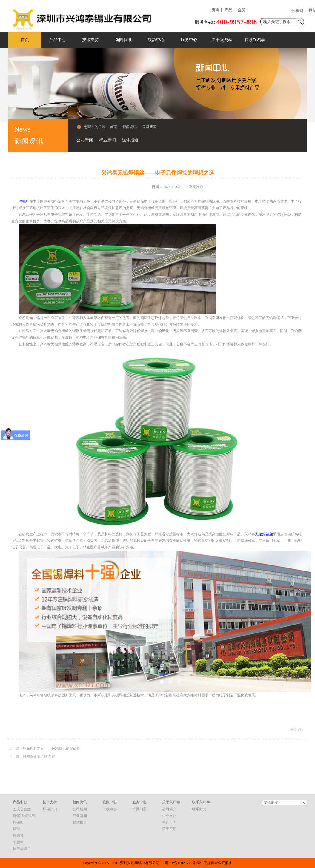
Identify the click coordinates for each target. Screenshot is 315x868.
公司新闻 (149, 127)
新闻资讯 (130, 127)
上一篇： (44, 748)
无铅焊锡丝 (264, 534)
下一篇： (32, 756)
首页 (25, 40)
